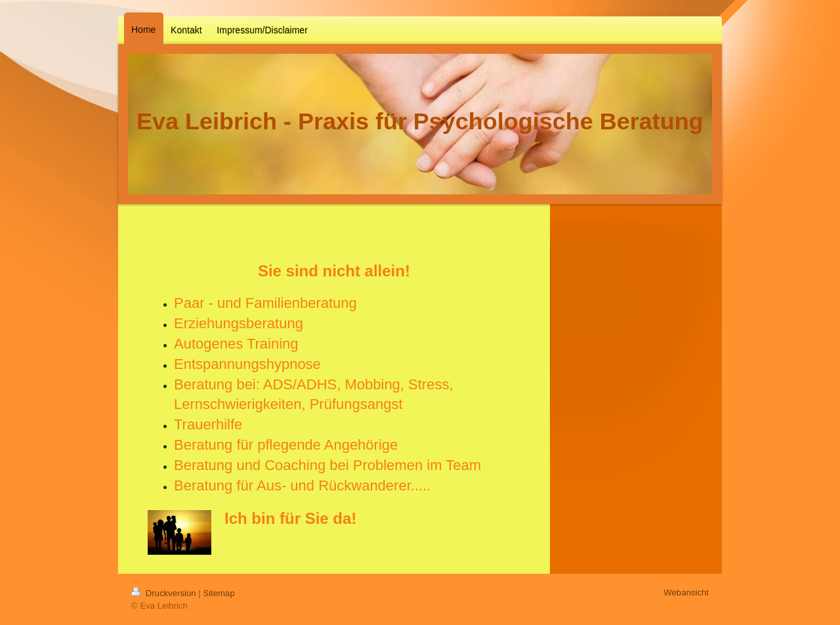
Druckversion (165, 593)
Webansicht (686, 593)
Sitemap (219, 593)
